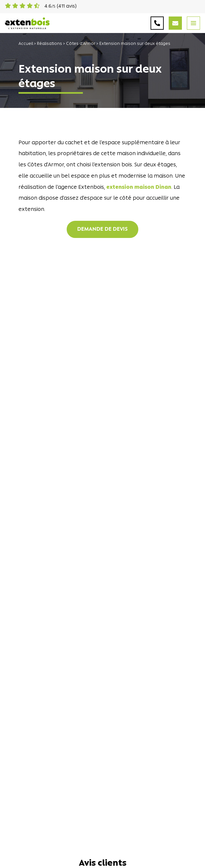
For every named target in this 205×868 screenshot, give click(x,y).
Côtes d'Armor (81, 44)
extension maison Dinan (139, 187)
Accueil (26, 44)
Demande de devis (102, 229)
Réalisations (50, 44)
